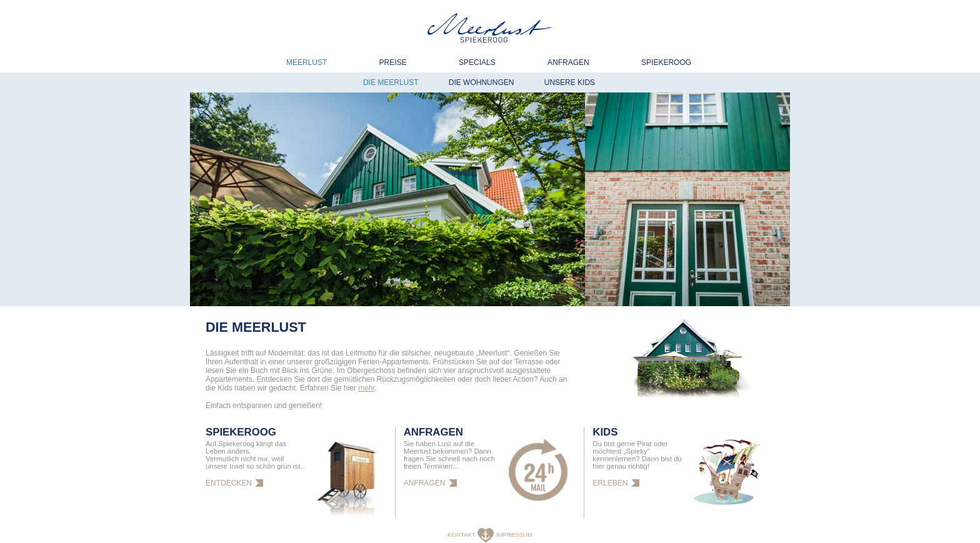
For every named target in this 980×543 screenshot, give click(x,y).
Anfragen (568, 62)
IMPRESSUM (514, 535)
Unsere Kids (570, 82)
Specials (477, 62)
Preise (393, 62)
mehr (367, 388)
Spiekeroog (666, 62)
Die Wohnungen (482, 82)
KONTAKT (462, 535)
